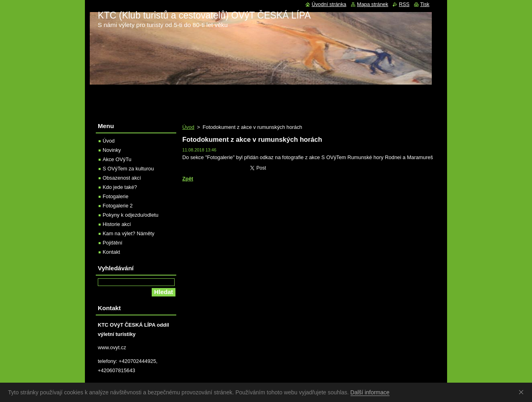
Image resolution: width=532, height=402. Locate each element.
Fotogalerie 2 (118, 206)
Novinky (112, 150)
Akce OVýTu (117, 159)
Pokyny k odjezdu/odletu (131, 215)
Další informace (370, 392)
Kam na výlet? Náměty (129, 233)
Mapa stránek (373, 4)
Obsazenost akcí (122, 178)
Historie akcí (117, 224)
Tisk (425, 4)
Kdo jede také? (120, 187)
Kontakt (111, 252)
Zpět (188, 179)
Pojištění (112, 243)
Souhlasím (523, 392)
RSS (404, 4)
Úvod (188, 127)
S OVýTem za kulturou (128, 169)
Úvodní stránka (329, 4)
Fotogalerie (115, 196)
